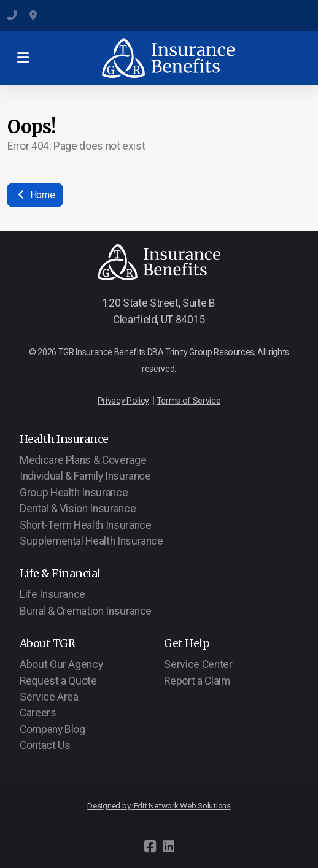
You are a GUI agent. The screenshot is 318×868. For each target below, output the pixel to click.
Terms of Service (188, 401)
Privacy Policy (123, 401)
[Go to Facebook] (150, 847)
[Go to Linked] (168, 847)
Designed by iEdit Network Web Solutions (159, 806)
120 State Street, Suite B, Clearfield (34, 15)
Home (35, 195)
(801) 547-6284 (12, 15)
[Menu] (23, 58)
